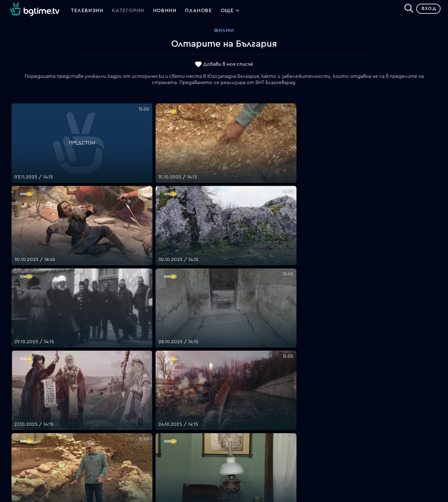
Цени (230, 416)
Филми (224, 33)
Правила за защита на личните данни (269, 431)
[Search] (406, 10)
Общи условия (242, 423)
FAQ (229, 393)
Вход (426, 11)
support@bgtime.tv (140, 461)
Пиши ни (234, 446)
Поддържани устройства (256, 408)
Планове (234, 401)
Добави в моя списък (228, 66)
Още (230, 12)
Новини (165, 12)
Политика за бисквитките (257, 438)
